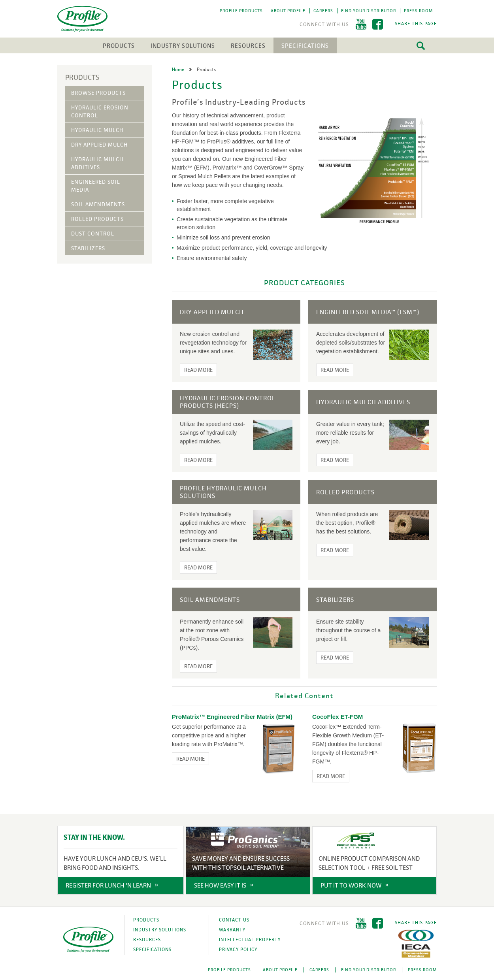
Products (119, 46)
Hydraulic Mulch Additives (97, 163)
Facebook (378, 24)
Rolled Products (97, 219)
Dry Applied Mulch (99, 145)
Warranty (232, 930)
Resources (248, 46)
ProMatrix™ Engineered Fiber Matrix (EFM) (232, 717)
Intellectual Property (250, 940)
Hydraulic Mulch (97, 130)
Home (179, 70)
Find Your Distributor (369, 11)
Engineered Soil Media (96, 186)
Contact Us (234, 920)
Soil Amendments (98, 204)
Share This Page (416, 24)
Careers (323, 11)
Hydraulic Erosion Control (100, 111)
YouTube (361, 24)
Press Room (418, 11)
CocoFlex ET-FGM (338, 717)
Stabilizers (88, 248)
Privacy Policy (238, 950)
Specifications (305, 46)
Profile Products (241, 11)
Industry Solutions (183, 46)
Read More (198, 370)
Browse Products (98, 93)
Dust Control (93, 234)
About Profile (288, 11)
